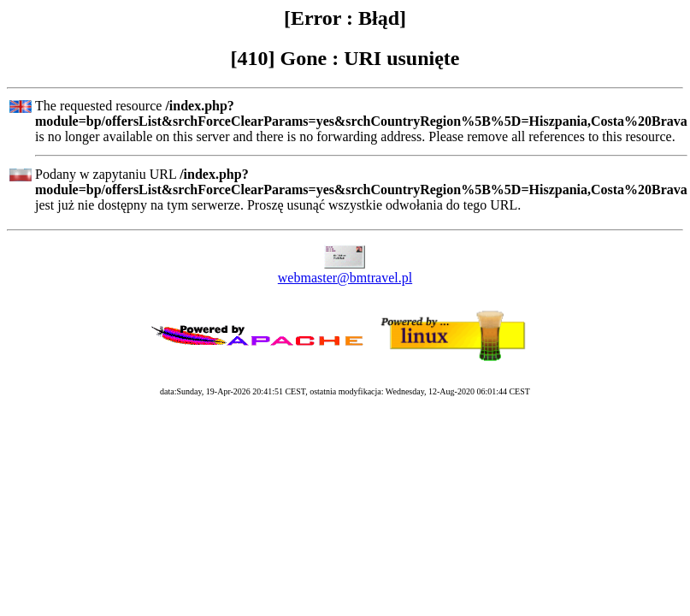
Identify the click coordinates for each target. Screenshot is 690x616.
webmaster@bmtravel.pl (345, 278)
